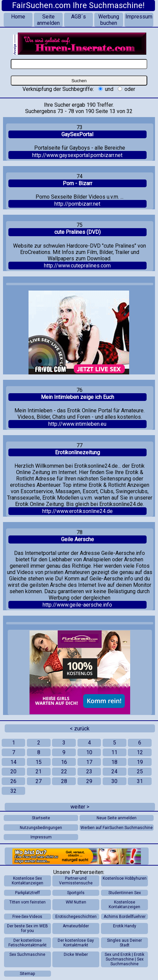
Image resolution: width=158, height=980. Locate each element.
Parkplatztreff (28, 893)
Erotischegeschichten (76, 917)
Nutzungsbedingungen (41, 828)
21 (39, 771)
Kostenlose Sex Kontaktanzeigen (28, 881)
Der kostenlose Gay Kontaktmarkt (76, 943)
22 (64, 771)
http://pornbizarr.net (77, 204)
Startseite (41, 818)
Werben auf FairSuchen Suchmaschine (117, 828)
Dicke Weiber (76, 955)
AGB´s (78, 17)
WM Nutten (76, 902)
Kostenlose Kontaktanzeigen (124, 905)
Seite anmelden (48, 20)
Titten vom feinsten (28, 902)
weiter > (80, 807)
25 (140, 771)
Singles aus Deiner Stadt (124, 943)
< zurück (80, 729)
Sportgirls (76, 893)
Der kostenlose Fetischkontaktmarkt (28, 943)
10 (89, 752)
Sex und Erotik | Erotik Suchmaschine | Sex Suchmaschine (124, 959)
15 (39, 762)
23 (89, 771)
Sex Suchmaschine (27, 955)
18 (114, 762)
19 (140, 762)
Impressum (139, 17)
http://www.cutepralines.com (77, 266)
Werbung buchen (109, 20)
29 (89, 781)
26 (13, 781)
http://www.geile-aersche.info (77, 605)
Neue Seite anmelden (117, 818)
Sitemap (27, 974)
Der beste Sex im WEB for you (28, 928)
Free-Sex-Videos (27, 917)
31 (140, 781)
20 (13, 771)
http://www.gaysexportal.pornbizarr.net (77, 155)
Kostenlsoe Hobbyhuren (125, 878)
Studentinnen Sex (125, 893)
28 (64, 781)
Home (18, 17)
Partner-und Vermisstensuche (76, 881)
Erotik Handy (125, 926)
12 (140, 752)
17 (89, 762)
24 (114, 771)
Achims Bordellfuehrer (125, 917)
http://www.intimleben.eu (77, 424)
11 (114, 752)
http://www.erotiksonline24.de (77, 511)
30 (114, 781)
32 (13, 791)
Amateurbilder (76, 926)
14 (13, 762)
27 (39, 781)
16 (64, 762)
